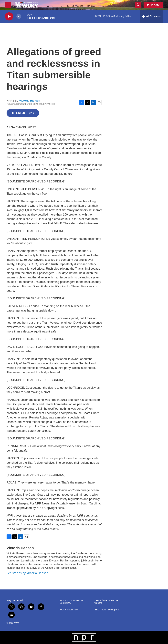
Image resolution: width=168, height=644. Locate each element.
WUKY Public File (69, 610)
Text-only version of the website (106, 602)
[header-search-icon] (138, 5)
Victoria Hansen (30, 101)
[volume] (19, 16)
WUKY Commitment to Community (71, 602)
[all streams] (151, 16)
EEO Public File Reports (107, 610)
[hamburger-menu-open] (8, 5)
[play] (9, 16)
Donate (155, 5)
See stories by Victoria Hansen (27, 573)
